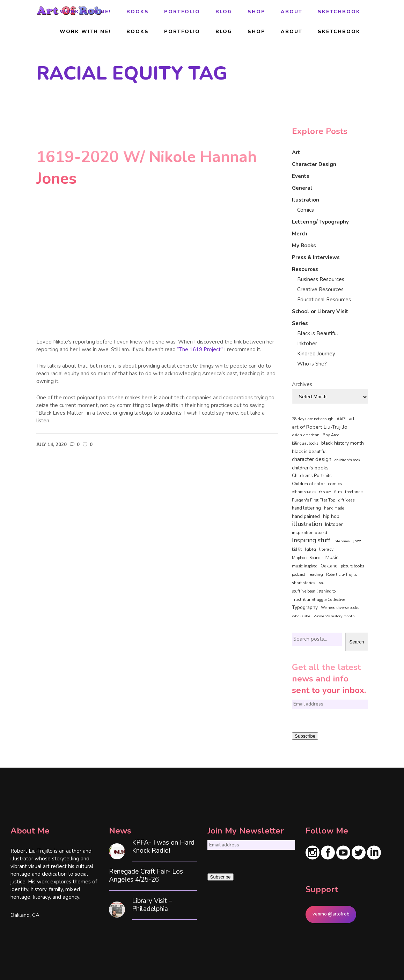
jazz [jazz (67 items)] (357, 541)
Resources (305, 269)
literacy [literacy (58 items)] (326, 549)
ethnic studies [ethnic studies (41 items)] (304, 492)
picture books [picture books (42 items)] (352, 566)
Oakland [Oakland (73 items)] (329, 566)
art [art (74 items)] (352, 419)
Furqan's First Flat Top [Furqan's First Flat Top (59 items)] (314, 500)
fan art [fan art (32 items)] (325, 492)
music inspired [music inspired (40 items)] (305, 566)
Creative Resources (320, 289)
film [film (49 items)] (338, 492)
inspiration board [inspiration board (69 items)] (310, 533)
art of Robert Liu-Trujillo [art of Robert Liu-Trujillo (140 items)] (320, 427)
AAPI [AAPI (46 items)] (341, 419)
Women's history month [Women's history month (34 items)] (334, 616)
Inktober (307, 344)
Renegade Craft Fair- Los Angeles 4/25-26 (146, 876)
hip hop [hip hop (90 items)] (331, 516)
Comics (306, 210)
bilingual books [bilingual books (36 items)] (305, 443)
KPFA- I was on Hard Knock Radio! (163, 847)
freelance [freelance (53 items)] (354, 492)
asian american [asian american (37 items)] (306, 435)
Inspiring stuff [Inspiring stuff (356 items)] (311, 540)
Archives (302, 384)
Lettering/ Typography (320, 222)
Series (300, 323)
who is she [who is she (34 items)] (301, 616)
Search (357, 642)
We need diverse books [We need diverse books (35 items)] (340, 608)
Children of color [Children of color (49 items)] (308, 484)
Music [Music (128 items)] (332, 557)
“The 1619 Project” (200, 349)
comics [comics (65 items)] (335, 484)
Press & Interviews (316, 257)
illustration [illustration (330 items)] (307, 524)
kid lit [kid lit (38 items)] (297, 549)
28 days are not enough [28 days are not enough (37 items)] (313, 419)
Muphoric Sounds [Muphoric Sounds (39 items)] (307, 558)
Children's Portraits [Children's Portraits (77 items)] (312, 476)
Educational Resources (324, 300)
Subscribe (305, 736)
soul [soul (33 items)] (322, 583)
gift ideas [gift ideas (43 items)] (347, 500)
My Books (304, 246)
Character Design (314, 164)
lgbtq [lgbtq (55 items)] (310, 549)
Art (296, 152)
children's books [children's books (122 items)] (310, 468)
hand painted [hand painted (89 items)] (306, 516)
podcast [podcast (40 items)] (299, 575)
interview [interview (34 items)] (342, 541)
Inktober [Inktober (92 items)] (334, 524)
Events (301, 176)
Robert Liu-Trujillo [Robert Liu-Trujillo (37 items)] (342, 575)
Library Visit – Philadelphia (152, 905)
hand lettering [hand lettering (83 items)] (306, 508)
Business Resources (321, 279)
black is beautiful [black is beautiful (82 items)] (309, 452)
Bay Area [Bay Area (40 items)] (331, 435)
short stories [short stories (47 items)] (304, 583)
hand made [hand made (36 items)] (334, 508)
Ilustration (306, 200)
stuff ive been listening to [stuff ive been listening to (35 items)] (314, 591)
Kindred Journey (316, 354)
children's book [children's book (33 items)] (347, 460)
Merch (300, 234)
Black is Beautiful (318, 333)
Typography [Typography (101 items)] (305, 607)
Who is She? (312, 364)
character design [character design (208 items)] (312, 459)
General (302, 188)
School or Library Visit (320, 311)
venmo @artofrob (331, 914)
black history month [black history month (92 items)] (343, 443)
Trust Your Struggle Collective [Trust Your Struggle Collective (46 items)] (318, 600)
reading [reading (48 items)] (316, 574)
